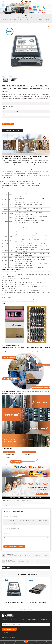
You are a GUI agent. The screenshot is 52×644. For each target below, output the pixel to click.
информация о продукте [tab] (12, 130)
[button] (20, 609)
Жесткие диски (26, 18)
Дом (19, 18)
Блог (40, 636)
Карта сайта (36, 636)
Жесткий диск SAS (27, 503)
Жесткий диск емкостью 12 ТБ (39, 503)
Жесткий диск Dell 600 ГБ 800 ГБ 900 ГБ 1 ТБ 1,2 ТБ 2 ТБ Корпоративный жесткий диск (38, 602)
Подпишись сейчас (9, 629)
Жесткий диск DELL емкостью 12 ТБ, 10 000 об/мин (12, 503)
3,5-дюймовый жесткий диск (27, 501)
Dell (32, 18)
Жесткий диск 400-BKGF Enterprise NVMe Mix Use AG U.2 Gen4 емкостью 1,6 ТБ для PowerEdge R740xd (14, 602)
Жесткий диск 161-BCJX (15, 501)
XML (32, 636)
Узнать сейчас (8, 124)
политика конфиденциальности (8, 637)
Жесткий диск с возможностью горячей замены (11, 505)
